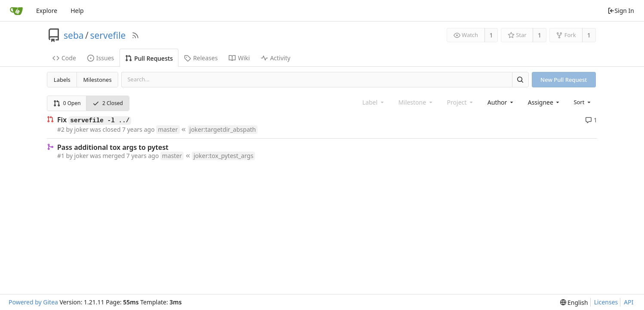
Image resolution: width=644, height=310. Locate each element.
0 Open (67, 103)
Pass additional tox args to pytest (113, 147)
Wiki (239, 58)
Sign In (621, 11)
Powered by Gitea (33, 302)
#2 (61, 129)
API (629, 302)
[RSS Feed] (135, 35)
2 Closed (108, 103)
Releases (201, 58)
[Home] (16, 11)
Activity (276, 58)
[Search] (520, 79)
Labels (62, 80)
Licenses (606, 302)
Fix (94, 120)
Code (64, 58)
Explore (47, 11)
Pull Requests (149, 58)
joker (81, 129)
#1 (61, 156)
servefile (108, 35)
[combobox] (501, 102)
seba (74, 35)
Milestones (98, 80)
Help (77, 11)
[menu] (583, 102)
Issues (101, 58)
